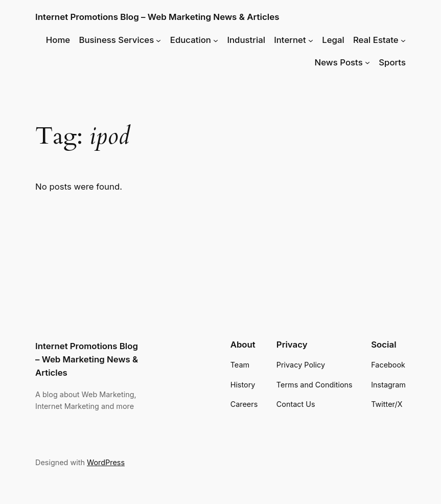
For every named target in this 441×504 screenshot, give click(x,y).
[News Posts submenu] (367, 62)
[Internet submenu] (311, 40)
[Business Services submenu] (158, 40)
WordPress (106, 462)
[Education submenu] (216, 40)
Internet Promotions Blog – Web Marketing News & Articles (157, 17)
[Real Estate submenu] (403, 40)
